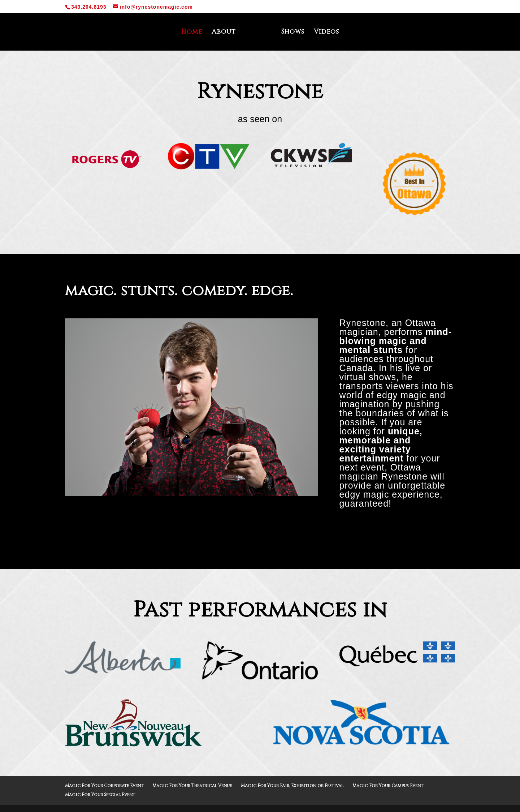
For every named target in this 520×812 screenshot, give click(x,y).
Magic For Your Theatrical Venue (192, 786)
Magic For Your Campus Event (388, 786)
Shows (290, 33)
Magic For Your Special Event (100, 795)
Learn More (260, 535)
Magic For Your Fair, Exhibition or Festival (292, 786)
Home (194, 33)
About (226, 33)
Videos (324, 33)
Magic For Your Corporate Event (104, 786)
